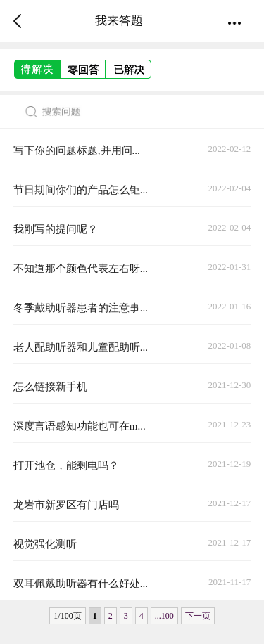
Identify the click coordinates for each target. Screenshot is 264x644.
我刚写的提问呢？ (56, 229)
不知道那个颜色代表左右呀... (81, 269)
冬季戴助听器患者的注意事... (81, 308)
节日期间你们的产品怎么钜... (81, 190)
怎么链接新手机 (50, 387)
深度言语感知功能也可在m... (80, 426)
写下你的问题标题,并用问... (77, 150)
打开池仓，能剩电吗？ (66, 465)
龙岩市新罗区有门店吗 (66, 505)
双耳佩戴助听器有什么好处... (81, 584)
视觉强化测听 (45, 544)
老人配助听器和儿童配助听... (81, 347)
